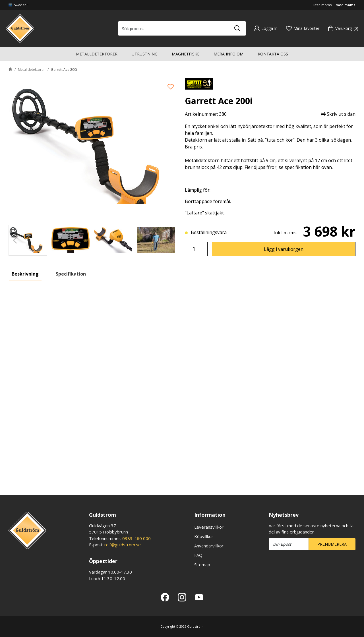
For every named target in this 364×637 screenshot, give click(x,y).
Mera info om (228, 54)
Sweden (19, 5)
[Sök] (237, 28)
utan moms (322, 5)
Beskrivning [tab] (25, 274)
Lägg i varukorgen (284, 249)
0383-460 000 (136, 538)
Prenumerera (332, 544)
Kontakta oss (273, 54)
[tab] (28, 240)
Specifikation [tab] (71, 274)
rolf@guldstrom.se (123, 545)
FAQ (198, 555)
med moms (346, 5)
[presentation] (28, 240)
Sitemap (202, 564)
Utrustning (145, 54)
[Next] (173, 240)
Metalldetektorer (97, 54)
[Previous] (15, 240)
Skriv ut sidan (338, 114)
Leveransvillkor (209, 527)
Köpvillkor (204, 536)
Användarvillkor (209, 546)
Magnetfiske (186, 54)
